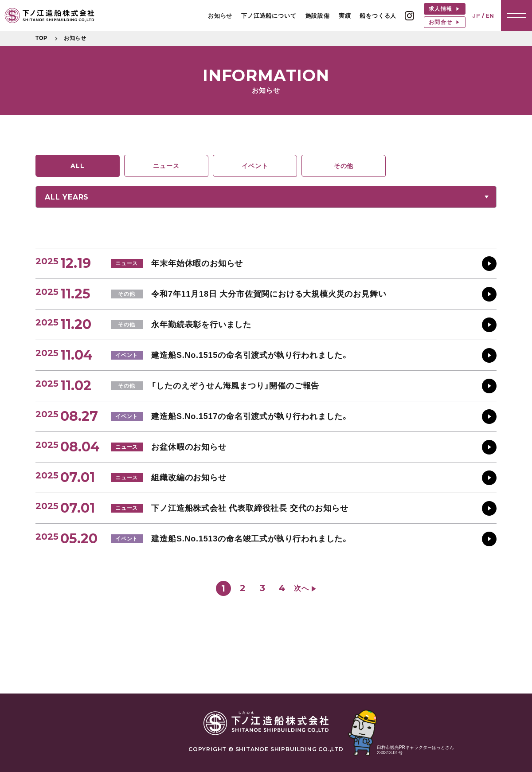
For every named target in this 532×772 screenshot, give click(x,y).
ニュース (166, 166)
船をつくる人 (378, 16)
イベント (255, 166)
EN (490, 16)
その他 (344, 166)
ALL (77, 166)
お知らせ (220, 16)
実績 (345, 16)
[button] (516, 16)
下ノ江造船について (269, 16)
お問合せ (441, 22)
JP (476, 16)
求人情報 (441, 9)
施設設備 (318, 16)
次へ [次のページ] (301, 588)
